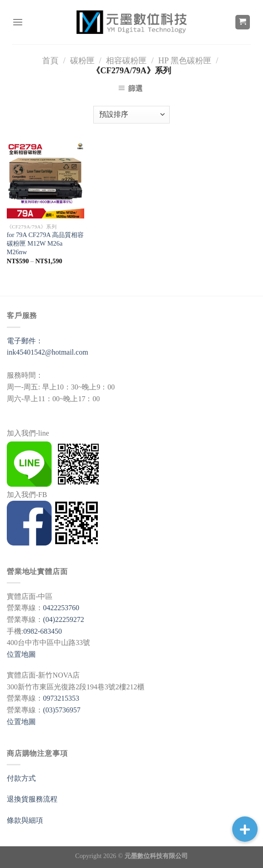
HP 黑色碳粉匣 (184, 61)
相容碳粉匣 (126, 61)
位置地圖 (21, 654)
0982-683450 (42, 631)
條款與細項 (25, 820)
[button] (245, 829)
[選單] (18, 22)
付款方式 (21, 778)
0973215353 (61, 698)
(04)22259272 (64, 619)
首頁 (50, 61)
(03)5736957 (62, 710)
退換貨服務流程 (32, 799)
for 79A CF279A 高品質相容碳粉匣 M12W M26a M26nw (45, 243)
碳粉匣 (82, 61)
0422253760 (61, 608)
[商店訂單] (131, 115)
